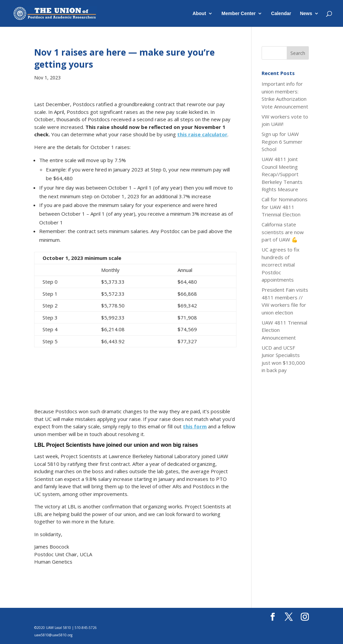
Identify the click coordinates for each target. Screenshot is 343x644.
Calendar (281, 14)
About (199, 14)
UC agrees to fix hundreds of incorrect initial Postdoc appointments (281, 265)
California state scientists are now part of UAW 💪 (283, 232)
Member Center (238, 14)
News (306, 14)
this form (195, 426)
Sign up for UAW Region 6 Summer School (282, 141)
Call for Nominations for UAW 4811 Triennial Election (285, 207)
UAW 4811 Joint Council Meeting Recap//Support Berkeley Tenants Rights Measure (282, 174)
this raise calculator (202, 134)
